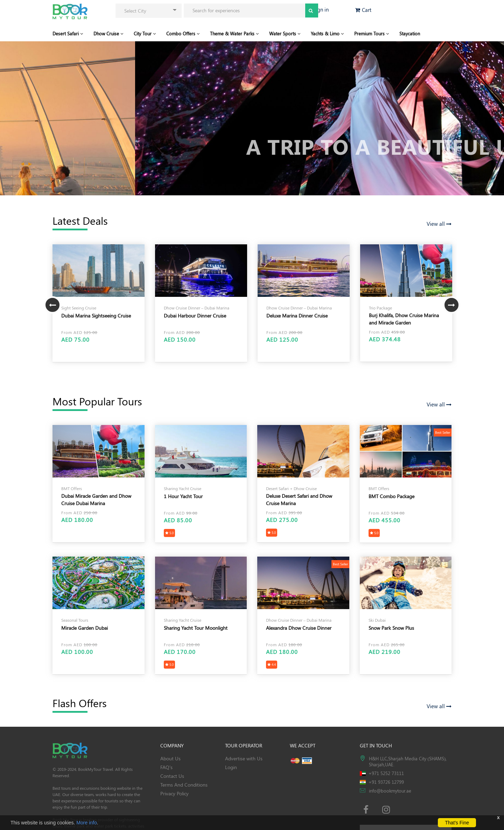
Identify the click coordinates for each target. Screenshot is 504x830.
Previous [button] (52, 305)
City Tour (145, 33)
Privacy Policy (174, 793)
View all (439, 224)
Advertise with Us (244, 758)
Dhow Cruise (108, 33)
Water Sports (285, 33)
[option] (99, 303)
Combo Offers (183, 33)
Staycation (410, 33)
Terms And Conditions (184, 785)
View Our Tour (70, 154)
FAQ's (166, 767)
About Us (170, 758)
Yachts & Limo (327, 33)
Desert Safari (68, 33)
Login (231, 767)
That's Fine (457, 823)
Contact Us (172, 776)
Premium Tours (372, 33)
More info (86, 823)
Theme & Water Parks (234, 33)
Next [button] (451, 305)
